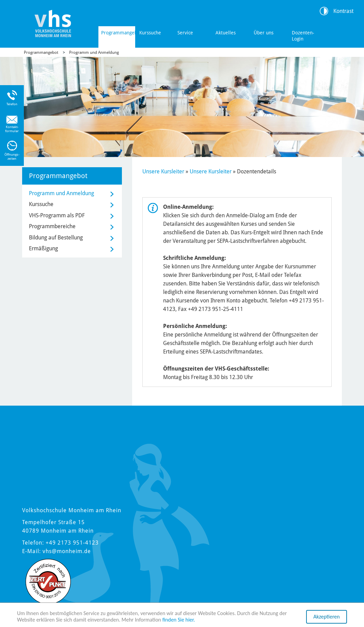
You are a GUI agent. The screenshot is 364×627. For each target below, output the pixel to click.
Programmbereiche (52, 226)
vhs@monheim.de (67, 551)
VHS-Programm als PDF (57, 215)
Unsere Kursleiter (163, 171)
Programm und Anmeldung (94, 52)
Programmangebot (118, 33)
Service (185, 33)
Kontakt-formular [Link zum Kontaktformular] (12, 129)
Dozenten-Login (303, 36)
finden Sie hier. (179, 620)
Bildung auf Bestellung (56, 238)
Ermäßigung (43, 248)
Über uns (264, 33)
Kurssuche (150, 33)
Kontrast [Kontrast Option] (343, 11)
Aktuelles (226, 33)
